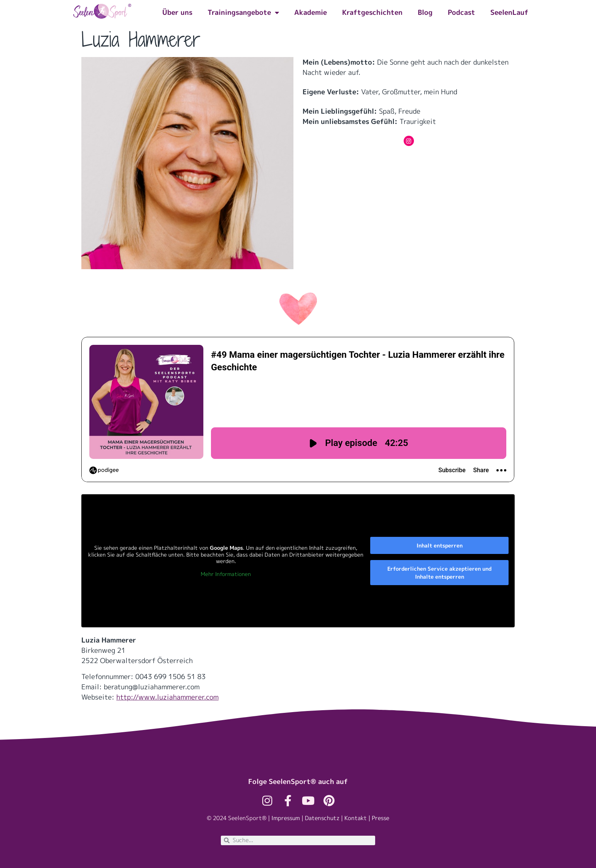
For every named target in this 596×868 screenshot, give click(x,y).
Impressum (286, 818)
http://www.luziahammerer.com (167, 697)
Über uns (177, 12)
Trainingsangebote (243, 13)
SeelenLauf (509, 12)
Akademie (311, 12)
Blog (425, 12)
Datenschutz (322, 818)
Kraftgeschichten (372, 12)
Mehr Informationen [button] (226, 574)
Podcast (461, 12)
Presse (380, 818)
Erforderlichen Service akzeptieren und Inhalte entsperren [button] (439, 573)
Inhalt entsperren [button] (440, 545)
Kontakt (356, 818)
